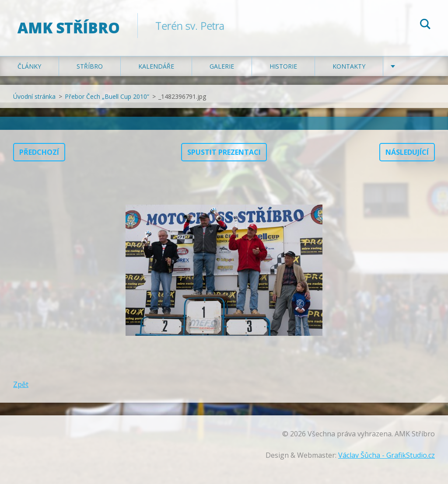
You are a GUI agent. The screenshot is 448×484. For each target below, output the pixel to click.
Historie (283, 66)
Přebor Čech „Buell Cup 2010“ (107, 96)
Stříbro (90, 66)
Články (29, 66)
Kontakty (349, 66)
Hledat (425, 25)
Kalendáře (156, 66)
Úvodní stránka (34, 96)
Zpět (21, 384)
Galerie (222, 66)
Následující (407, 152)
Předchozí (39, 152)
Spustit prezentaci (224, 152)
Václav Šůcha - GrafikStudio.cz (387, 455)
